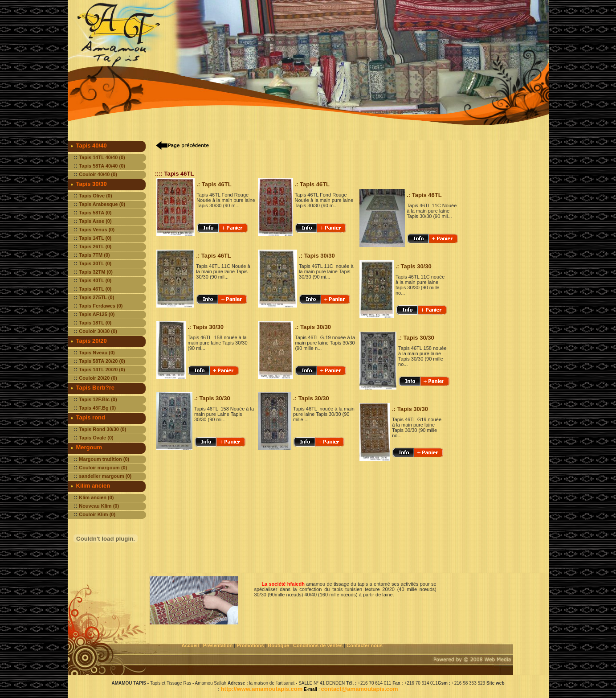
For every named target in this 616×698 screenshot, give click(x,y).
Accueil (190, 645)
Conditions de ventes (318, 645)
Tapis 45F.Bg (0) (97, 408)
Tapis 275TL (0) (96, 297)
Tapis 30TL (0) (95, 263)
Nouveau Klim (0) (99, 506)
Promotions (250, 645)
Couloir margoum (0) (103, 468)
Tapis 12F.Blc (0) (98, 399)
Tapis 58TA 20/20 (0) (102, 361)
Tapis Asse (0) (95, 221)
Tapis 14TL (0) (95, 238)
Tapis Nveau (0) (97, 353)
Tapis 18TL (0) (95, 323)
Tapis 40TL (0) (95, 280)
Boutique (279, 645)
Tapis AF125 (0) (97, 314)
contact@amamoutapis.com (359, 689)
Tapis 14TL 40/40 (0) (102, 157)
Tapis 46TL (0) (95, 289)
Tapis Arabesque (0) (102, 204)
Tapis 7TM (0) (94, 255)
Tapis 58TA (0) (95, 213)
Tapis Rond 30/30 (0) (102, 429)
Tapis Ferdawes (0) (101, 306)
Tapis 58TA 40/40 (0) (102, 166)
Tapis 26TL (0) (95, 246)
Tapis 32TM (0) (96, 272)
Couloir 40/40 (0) (98, 174)
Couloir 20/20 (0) (98, 378)
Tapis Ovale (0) (96, 438)
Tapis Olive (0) (95, 196)
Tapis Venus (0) (97, 230)
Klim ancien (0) (96, 497)
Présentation (218, 645)
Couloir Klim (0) (97, 514)
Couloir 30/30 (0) (98, 331)
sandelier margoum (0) (105, 476)
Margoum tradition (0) (104, 459)
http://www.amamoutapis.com (262, 689)
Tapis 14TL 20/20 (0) (102, 370)
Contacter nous (365, 645)
